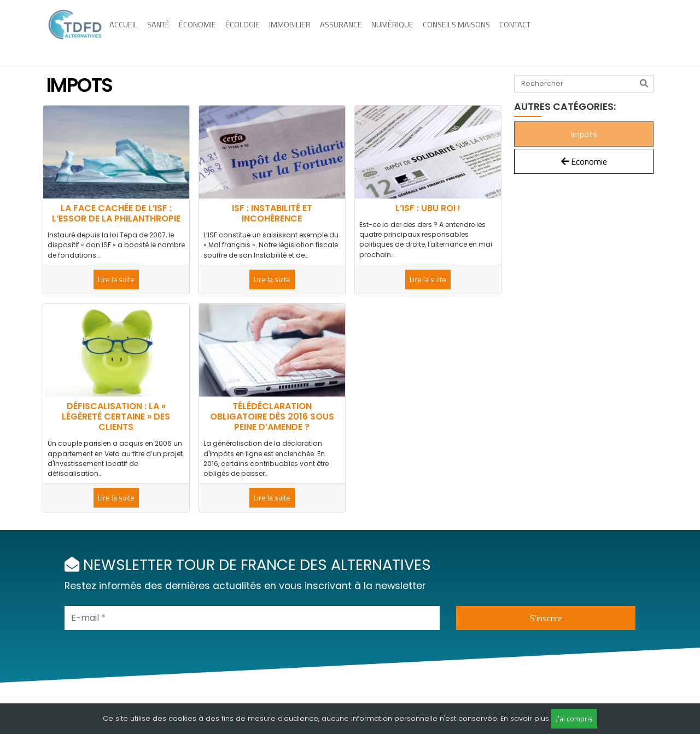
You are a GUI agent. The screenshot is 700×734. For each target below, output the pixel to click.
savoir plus (530, 718)
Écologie (253, 32)
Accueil (134, 32)
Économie (208, 32)
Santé (169, 32)
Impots (584, 134)
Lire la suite (116, 279)
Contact (525, 32)
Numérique (403, 32)
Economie (584, 161)
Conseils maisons (467, 32)
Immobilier (300, 32)
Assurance (351, 32)
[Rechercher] (644, 84)
